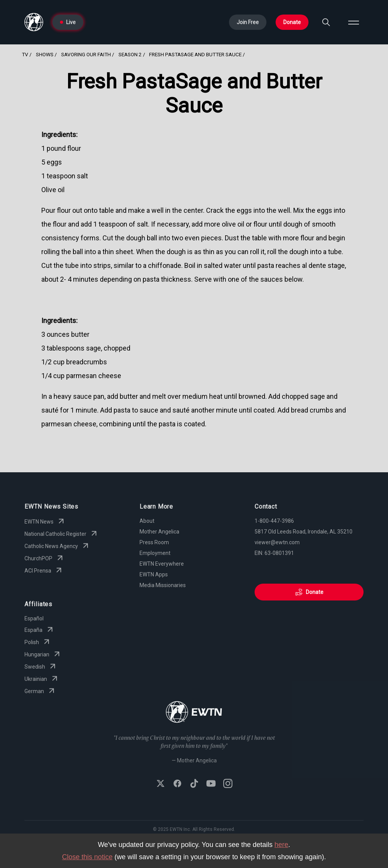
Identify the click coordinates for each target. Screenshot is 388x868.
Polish (38, 642)
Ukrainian (42, 679)
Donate (292, 22)
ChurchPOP (45, 558)
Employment (155, 553)
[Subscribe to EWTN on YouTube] (211, 784)
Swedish (41, 667)
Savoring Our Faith (86, 54)
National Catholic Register (62, 534)
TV (25, 54)
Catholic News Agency (57, 546)
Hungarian (43, 654)
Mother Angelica (159, 532)
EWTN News (45, 522)
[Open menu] (354, 22)
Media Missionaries (163, 585)
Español (34, 618)
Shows (45, 54)
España (40, 630)
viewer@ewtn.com (277, 542)
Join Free (248, 22)
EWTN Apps (154, 574)
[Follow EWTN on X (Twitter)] (161, 784)
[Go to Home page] (34, 22)
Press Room (154, 542)
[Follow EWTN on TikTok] (194, 784)
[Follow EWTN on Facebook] (177, 784)
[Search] (326, 22)
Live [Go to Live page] (68, 22)
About (147, 521)
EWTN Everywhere (162, 564)
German (40, 691)
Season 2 (130, 54)
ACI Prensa (44, 571)
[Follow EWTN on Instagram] (228, 784)
